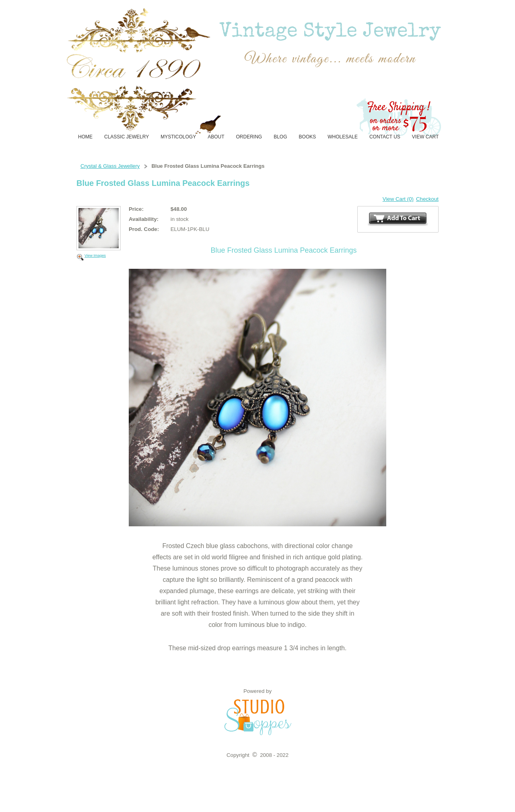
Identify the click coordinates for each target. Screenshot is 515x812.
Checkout (427, 199)
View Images (95, 256)
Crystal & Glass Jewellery (110, 166)
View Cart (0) (398, 199)
